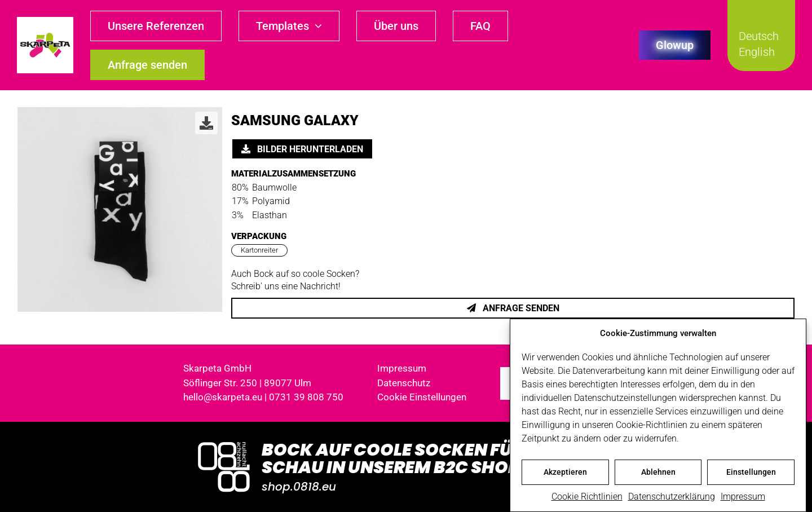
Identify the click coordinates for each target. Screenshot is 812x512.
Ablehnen (658, 472)
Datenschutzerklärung (672, 496)
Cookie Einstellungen (422, 397)
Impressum (743, 496)
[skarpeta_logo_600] (45, 21)
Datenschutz (404, 383)
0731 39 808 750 (306, 397)
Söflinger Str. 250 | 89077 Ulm (247, 383)
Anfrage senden (513, 308)
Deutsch (759, 36)
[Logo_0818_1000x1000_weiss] (224, 443)
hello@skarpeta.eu (223, 397)
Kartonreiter (259, 250)
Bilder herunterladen (302, 149)
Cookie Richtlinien (587, 496)
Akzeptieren (565, 472)
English (757, 52)
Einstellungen (751, 472)
